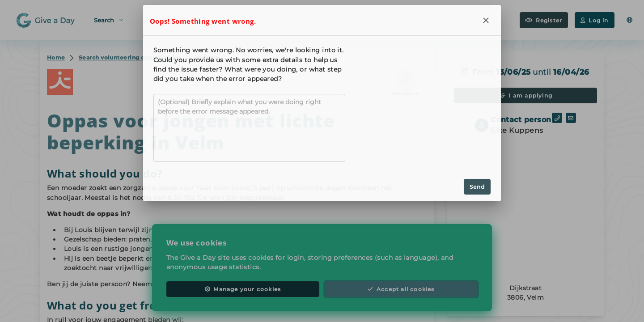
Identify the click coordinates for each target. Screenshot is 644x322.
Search (108, 19)
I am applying (525, 95)
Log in (594, 20)
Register (544, 20)
